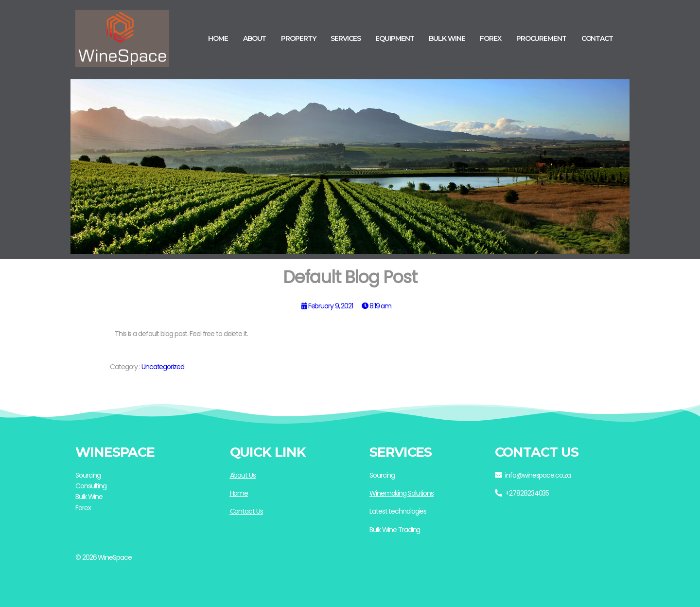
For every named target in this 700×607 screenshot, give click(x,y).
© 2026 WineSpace (103, 557)
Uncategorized (163, 367)
